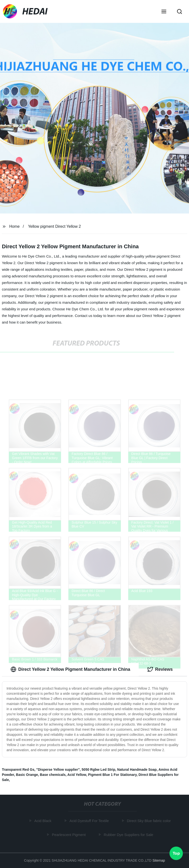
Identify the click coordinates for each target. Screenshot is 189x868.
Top (176, 853)
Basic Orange (27, 775)
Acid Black (44, 821)
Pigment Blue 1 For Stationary (112, 775)
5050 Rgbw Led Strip (98, 770)
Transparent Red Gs (18, 770)
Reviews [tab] (160, 669)
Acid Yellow (77, 775)
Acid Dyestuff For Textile (90, 821)
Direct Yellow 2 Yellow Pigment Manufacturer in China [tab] (70, 669)
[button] (164, 12)
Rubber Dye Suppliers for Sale (129, 834)
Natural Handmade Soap (137, 770)
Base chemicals (53, 775)
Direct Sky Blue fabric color (150, 821)
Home (15, 226)
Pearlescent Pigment (70, 834)
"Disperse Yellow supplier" (58, 770)
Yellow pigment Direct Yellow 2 (54, 226)
